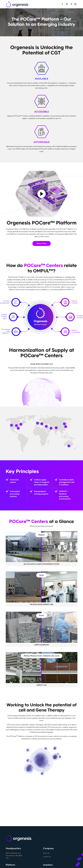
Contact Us (47, 857)
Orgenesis (17, 5)
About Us (46, 854)
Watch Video (42, 243)
